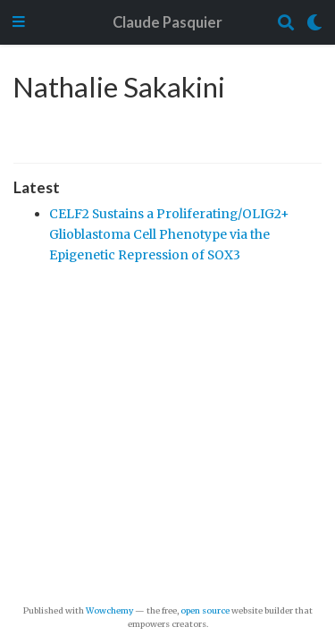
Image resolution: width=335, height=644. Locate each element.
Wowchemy (109, 611)
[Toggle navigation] (19, 23)
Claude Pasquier (167, 22)
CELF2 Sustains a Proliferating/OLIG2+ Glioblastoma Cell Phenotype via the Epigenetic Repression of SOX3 (169, 234)
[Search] (286, 23)
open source (205, 611)
